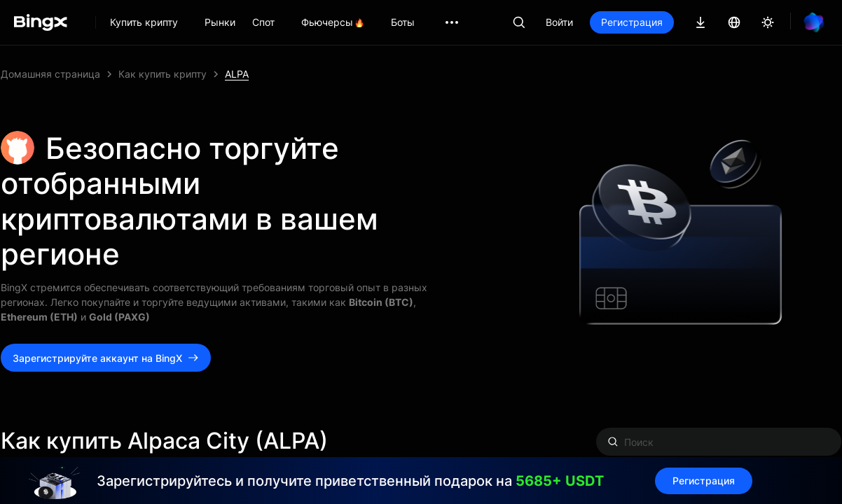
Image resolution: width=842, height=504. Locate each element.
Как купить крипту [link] (163, 74)
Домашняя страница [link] (50, 74)
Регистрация (632, 22)
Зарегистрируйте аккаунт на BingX (106, 358)
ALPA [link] (237, 74)
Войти (559, 22)
